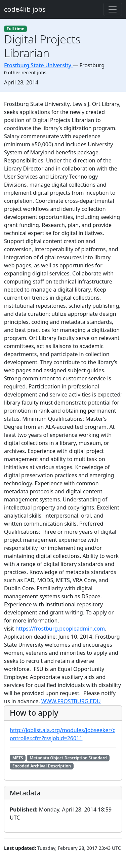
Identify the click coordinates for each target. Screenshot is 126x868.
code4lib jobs (25, 9)
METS (18, 758)
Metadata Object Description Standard (68, 758)
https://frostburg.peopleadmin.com (60, 629)
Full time (15, 29)
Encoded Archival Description (42, 766)
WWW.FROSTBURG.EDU (71, 701)
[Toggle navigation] (113, 9)
